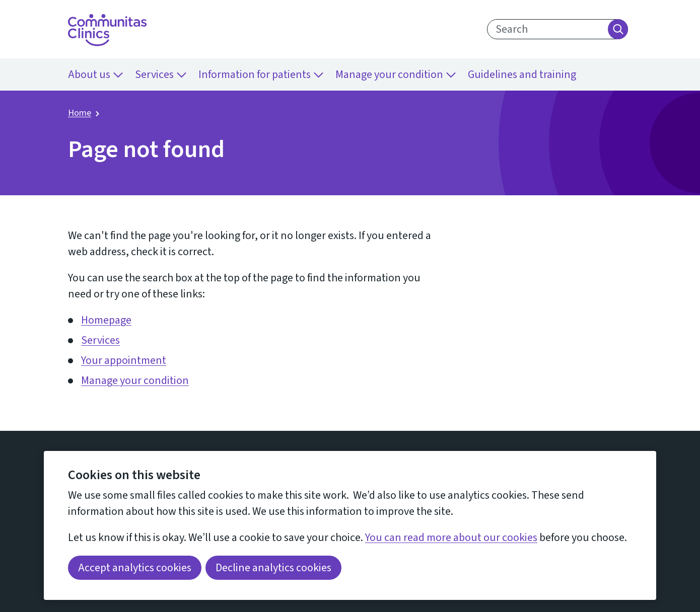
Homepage (106, 320)
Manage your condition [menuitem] (396, 74)
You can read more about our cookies (451, 538)
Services (100, 340)
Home (80, 113)
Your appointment (124, 360)
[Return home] (107, 30)
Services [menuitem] (161, 74)
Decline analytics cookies (273, 568)
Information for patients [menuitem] (261, 74)
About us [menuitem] (95, 74)
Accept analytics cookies (135, 568)
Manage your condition (135, 380)
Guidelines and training (522, 74)
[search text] (557, 29)
